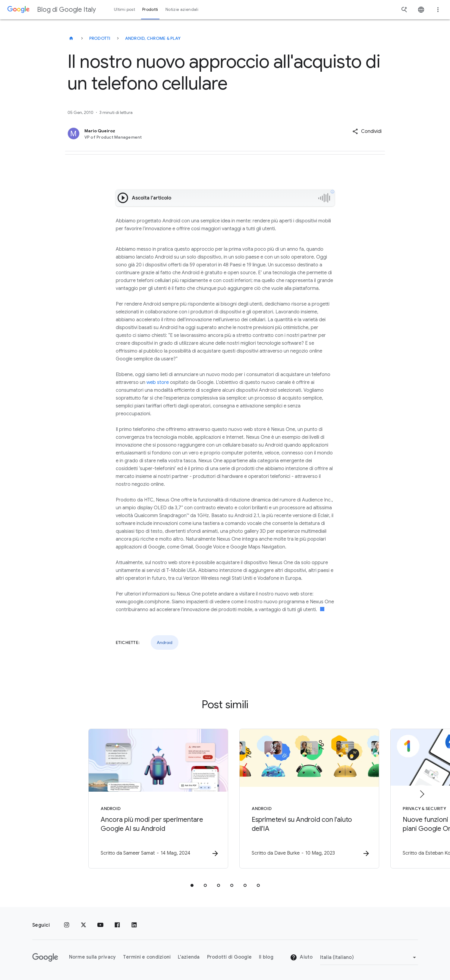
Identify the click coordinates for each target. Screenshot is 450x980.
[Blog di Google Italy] (71, 38)
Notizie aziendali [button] (182, 9)
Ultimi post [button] (124, 9)
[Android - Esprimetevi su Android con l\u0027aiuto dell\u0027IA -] (304, 799)
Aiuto (301, 958)
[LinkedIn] (134, 925)
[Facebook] (117, 925)
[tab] (192, 885)
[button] (367, 131)
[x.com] (83, 925)
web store (158, 382)
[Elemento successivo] (422, 794)
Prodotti (100, 38)
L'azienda (189, 957)
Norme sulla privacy (93, 957)
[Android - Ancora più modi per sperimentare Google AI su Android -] (146, 799)
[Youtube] (100, 925)
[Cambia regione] (369, 957)
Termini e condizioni (147, 957)
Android (165, 642)
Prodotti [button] (150, 9)
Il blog (266, 957)
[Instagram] (67, 925)
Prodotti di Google (230, 957)
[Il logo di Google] (45, 957)
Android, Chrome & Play (153, 38)
